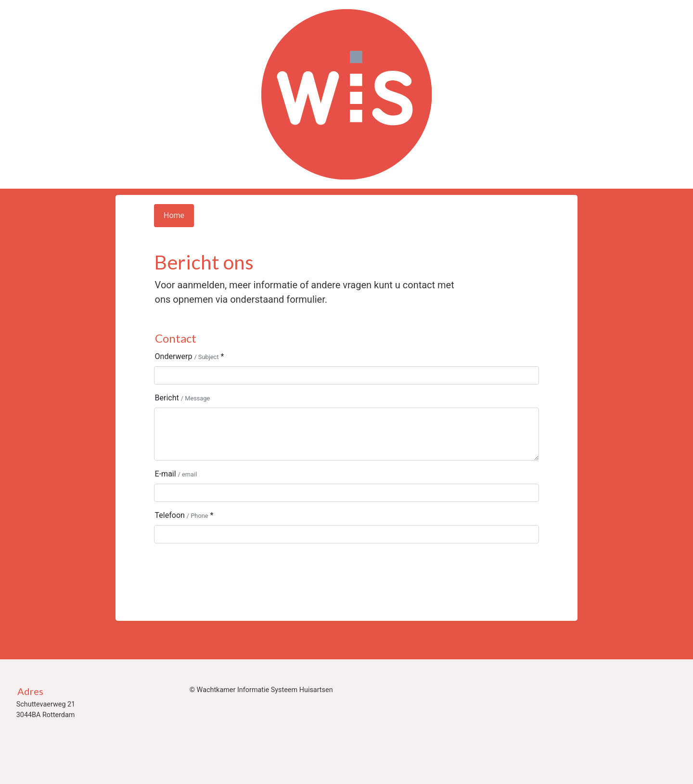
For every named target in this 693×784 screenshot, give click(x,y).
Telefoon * (184, 515)
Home (174, 215)
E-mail (176, 474)
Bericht (183, 398)
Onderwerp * (190, 356)
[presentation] (227, 570)
